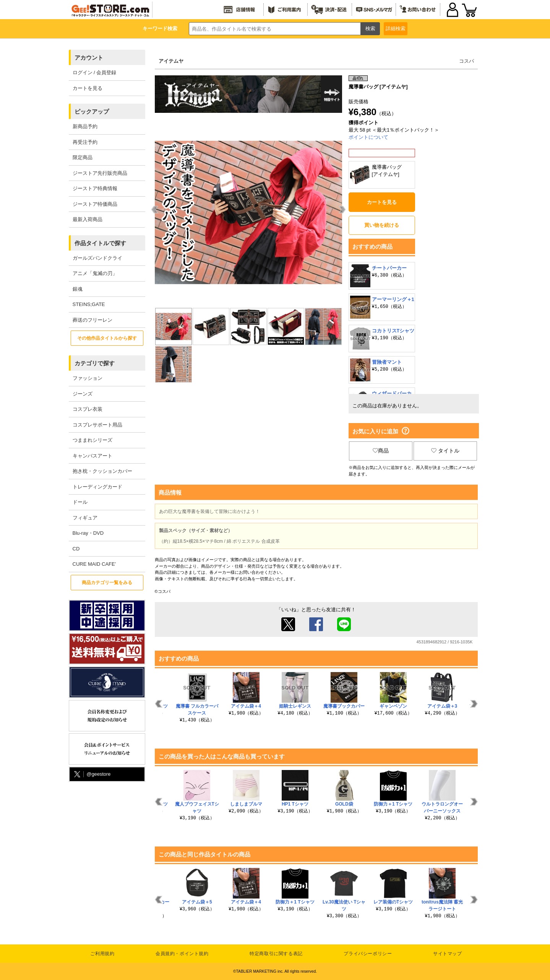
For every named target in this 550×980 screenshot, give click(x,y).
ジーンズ (83, 394)
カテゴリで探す (95, 363)
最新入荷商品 (88, 219)
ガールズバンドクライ (97, 258)
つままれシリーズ (92, 440)
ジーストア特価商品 (95, 204)
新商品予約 (85, 126)
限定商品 (83, 157)
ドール (80, 502)
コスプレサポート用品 (97, 425)
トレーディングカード (97, 487)
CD (76, 549)
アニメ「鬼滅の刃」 (95, 273)
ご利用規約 (102, 954)
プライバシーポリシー (368, 954)
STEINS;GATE (89, 304)
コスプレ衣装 (88, 409)
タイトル (445, 451)
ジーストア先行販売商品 (100, 173)
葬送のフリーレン (92, 320)
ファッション (88, 378)
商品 (381, 451)
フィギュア (85, 518)
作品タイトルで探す (100, 243)
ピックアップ (92, 112)
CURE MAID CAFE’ (94, 564)
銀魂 (78, 289)
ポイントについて (368, 137)
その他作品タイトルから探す (107, 338)
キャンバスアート (92, 456)
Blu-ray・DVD (88, 533)
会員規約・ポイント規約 (182, 954)
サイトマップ (448, 954)
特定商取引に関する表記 (276, 954)
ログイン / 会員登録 (95, 72)
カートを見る (88, 88)
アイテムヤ (171, 61)
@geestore (92, 774)
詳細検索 (396, 28)
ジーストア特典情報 (95, 188)
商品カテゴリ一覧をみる (107, 583)
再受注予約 (85, 142)
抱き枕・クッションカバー (102, 471)
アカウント (89, 58)
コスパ (466, 61)
